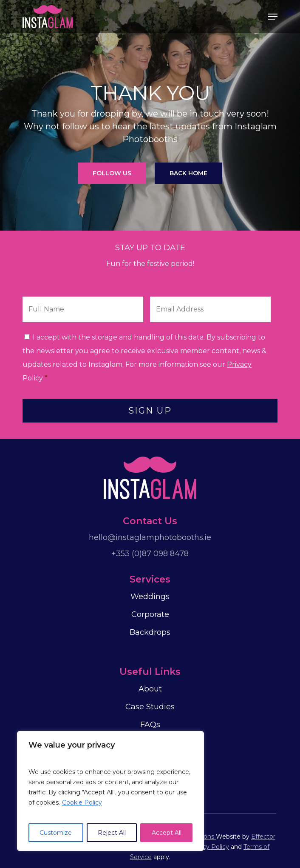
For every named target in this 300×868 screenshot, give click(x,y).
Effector (263, 837)
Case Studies (150, 707)
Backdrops (150, 632)
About (150, 689)
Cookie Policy (82, 802)
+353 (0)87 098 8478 (150, 554)
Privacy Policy (208, 847)
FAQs (150, 725)
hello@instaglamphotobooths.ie (150, 537)
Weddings (150, 597)
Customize (56, 833)
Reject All (112, 833)
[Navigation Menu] (273, 17)
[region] (110, 791)
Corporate (150, 614)
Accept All (167, 833)
